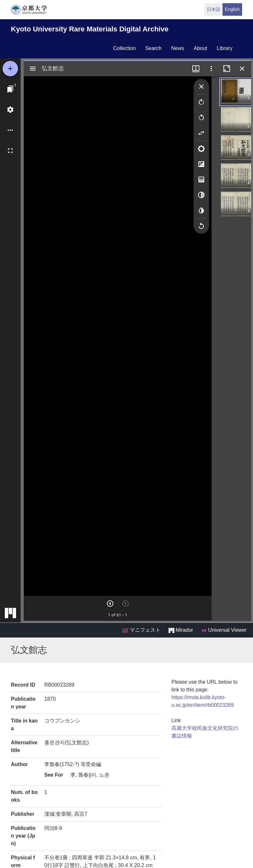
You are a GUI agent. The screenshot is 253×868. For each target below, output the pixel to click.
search (154, 48)
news (178, 48)
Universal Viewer (224, 630)
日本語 (214, 9)
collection (124, 48)
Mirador (181, 630)
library (225, 48)
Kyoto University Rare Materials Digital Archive (90, 29)
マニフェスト (141, 630)
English (232, 9)
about (200, 48)
